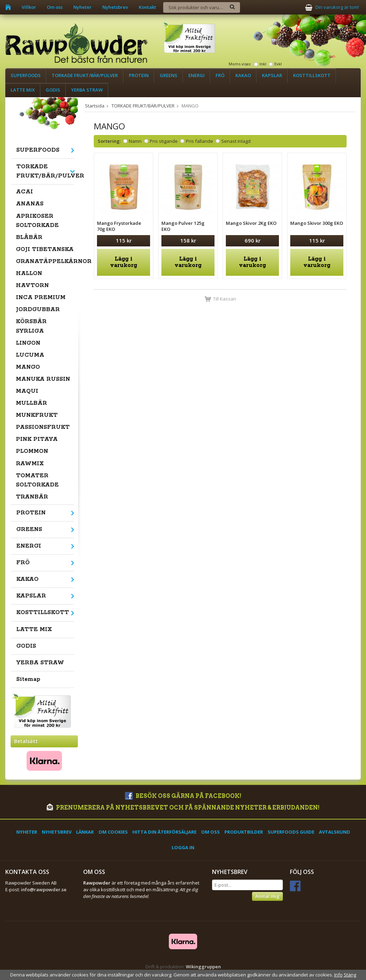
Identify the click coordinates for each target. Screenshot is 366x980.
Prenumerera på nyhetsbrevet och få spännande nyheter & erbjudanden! (183, 808)
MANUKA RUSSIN (43, 379)
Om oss (55, 7)
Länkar (85, 832)
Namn (135, 141)
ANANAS (30, 204)
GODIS (53, 90)
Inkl (263, 64)
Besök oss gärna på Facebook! (183, 796)
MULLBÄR (32, 403)
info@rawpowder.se (44, 889)
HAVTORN (32, 285)
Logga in (183, 847)
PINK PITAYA (37, 439)
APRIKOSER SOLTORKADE (37, 221)
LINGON (28, 343)
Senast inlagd (236, 141)
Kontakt (147, 7)
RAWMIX (30, 464)
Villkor (29, 7)
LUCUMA (30, 355)
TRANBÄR (32, 497)
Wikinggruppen (203, 967)
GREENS (168, 75)
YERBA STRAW (87, 90)
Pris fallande (199, 141)
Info (338, 975)
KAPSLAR (272, 75)
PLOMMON (32, 451)
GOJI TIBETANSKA (45, 249)
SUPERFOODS (26, 75)
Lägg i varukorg (124, 262)
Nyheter (82, 7)
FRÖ (220, 75)
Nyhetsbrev (115, 7)
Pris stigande (164, 141)
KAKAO (243, 75)
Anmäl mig (267, 896)
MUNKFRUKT (37, 415)
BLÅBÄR (29, 237)
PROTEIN (139, 75)
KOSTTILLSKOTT (312, 75)
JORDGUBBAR (38, 310)
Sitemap (28, 679)
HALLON (29, 273)
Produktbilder (244, 832)
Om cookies (113, 832)
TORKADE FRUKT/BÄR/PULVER (85, 75)
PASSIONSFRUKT (43, 427)
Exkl (278, 64)
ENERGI (196, 75)
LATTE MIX (23, 90)
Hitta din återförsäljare (164, 832)
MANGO (28, 367)
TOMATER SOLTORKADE (37, 480)
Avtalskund (334, 832)
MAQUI (27, 391)
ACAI (24, 192)
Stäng (350, 975)
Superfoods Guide (291, 832)
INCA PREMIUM (41, 297)
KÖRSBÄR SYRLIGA (31, 326)
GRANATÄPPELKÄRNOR (45, 261)
